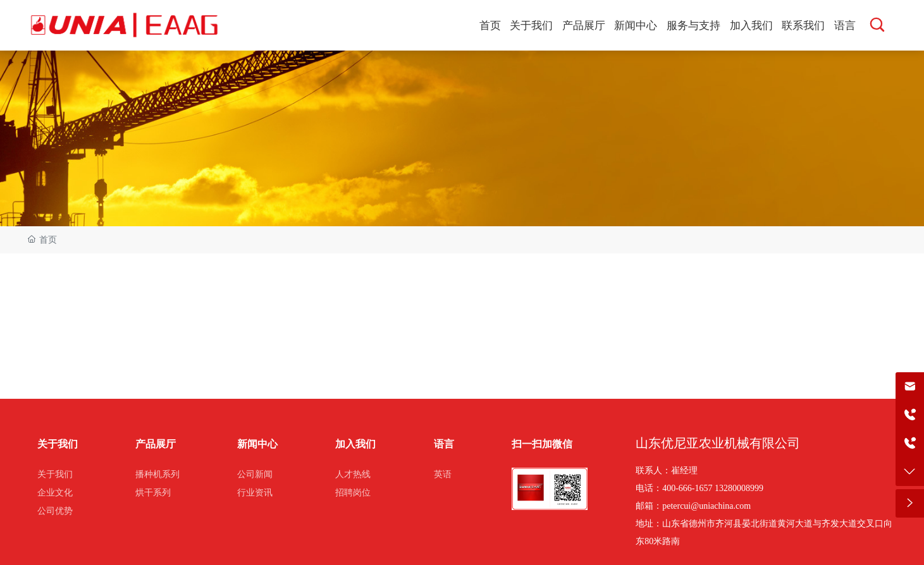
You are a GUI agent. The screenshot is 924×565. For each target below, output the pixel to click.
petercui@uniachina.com (706, 506)
